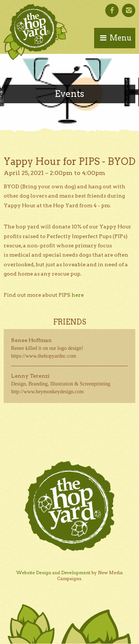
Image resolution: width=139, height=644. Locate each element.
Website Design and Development (53, 573)
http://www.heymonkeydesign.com (47, 392)
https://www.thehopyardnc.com (44, 356)
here (78, 295)
